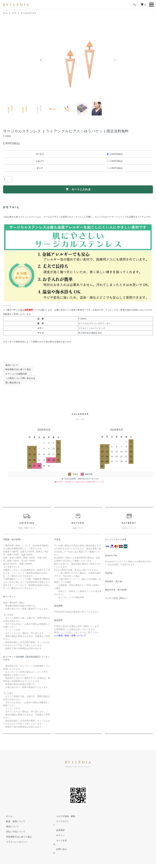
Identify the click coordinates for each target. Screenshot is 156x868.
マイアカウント (60, 824)
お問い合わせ (59, 845)
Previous (42, 60)
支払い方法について (13, 834)
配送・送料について (13, 824)
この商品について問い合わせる (18, 381)
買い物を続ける (11, 385)
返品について (9, 368)
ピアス (16, 13)
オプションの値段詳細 (14, 377)
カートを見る (59, 840)
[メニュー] (151, 5)
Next (114, 60)
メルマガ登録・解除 (63, 819)
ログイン (57, 834)
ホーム (6, 13)
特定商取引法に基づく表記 (16, 372)
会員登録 (57, 829)
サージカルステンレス (32, 13)
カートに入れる (78, 191)
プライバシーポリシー (14, 845)
